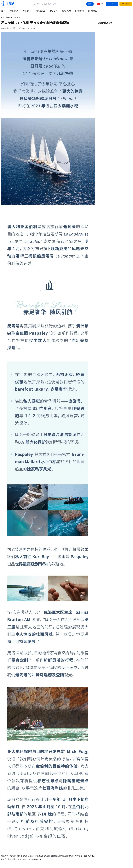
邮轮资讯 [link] (9, 17)
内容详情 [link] (17, 17)
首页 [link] (3, 17)
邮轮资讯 (80, 11)
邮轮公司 (53, 11)
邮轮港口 (27, 11)
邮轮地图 (93, 11)
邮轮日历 (14, 11)
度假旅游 (66, 11)
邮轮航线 (40, 11)
